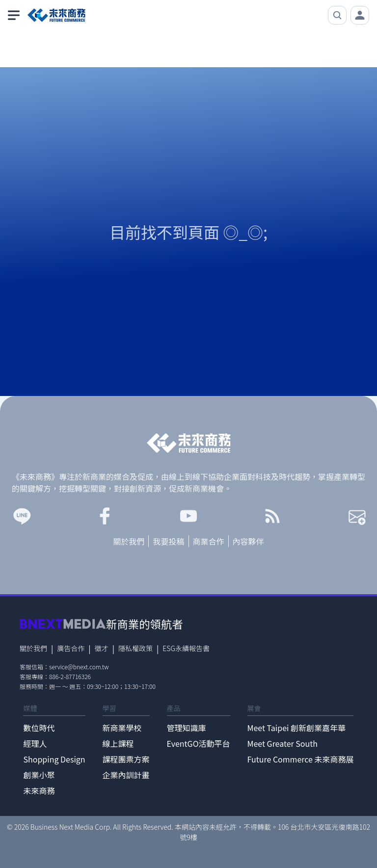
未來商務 (39, 790)
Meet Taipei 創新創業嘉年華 (297, 728)
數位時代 (39, 728)
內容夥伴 (248, 541)
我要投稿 (168, 541)
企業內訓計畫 (126, 775)
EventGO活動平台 (199, 743)
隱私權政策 (135, 648)
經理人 (35, 743)
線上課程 (118, 743)
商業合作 (209, 541)
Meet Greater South (283, 743)
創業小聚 (39, 775)
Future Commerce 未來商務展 (301, 759)
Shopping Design (54, 759)
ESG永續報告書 (186, 648)
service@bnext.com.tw (79, 667)
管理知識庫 (187, 728)
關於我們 (129, 541)
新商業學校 (122, 728)
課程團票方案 (126, 759)
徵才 (102, 648)
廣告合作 (71, 648)
